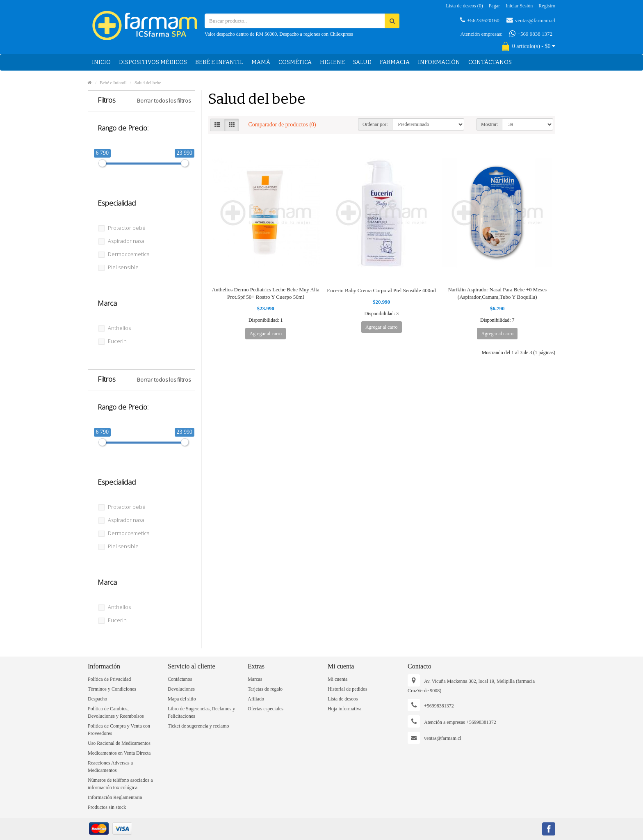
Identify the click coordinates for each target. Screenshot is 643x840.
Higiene (332, 62)
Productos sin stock (107, 807)
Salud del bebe (148, 82)
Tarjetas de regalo (265, 689)
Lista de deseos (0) (464, 6)
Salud (362, 62)
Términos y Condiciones (112, 689)
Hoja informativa (344, 709)
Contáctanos (490, 62)
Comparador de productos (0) (282, 125)
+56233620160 (480, 20)
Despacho (97, 699)
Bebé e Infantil (219, 62)
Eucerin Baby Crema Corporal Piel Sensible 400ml (381, 290)
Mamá (261, 62)
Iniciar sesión (519, 6)
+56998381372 (439, 706)
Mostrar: (489, 124)
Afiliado (256, 699)
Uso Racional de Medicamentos (119, 743)
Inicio (101, 62)
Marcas (255, 679)
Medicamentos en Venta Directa (119, 753)
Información (439, 62)
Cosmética (295, 62)
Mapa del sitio (182, 699)
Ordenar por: (375, 124)
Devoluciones (181, 689)
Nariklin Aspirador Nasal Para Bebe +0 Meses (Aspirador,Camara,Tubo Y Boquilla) (497, 293)
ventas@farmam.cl (531, 20)
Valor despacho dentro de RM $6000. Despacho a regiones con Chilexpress (279, 34)
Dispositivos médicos (153, 62)
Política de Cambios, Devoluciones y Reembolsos (116, 712)
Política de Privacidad (109, 679)
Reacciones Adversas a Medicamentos (110, 767)
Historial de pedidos (348, 689)
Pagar (494, 6)
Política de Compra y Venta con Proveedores (119, 730)
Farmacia (395, 62)
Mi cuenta (337, 679)
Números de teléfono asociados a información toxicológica (120, 784)
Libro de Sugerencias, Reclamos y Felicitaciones (201, 712)
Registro (547, 6)
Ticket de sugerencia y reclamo (198, 726)
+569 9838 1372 (531, 34)
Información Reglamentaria (115, 797)
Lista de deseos (343, 699)
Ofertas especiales (266, 709)
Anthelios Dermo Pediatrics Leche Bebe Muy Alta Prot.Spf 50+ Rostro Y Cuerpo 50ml (266, 293)
